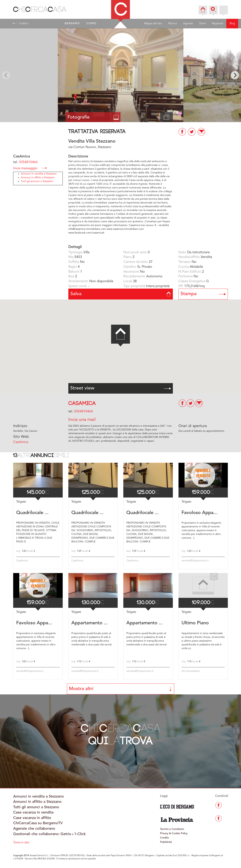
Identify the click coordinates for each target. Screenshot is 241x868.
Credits (164, 838)
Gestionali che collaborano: (36, 834)
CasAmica (82, 403)
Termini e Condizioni (172, 829)
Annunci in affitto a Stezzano (38, 178)
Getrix (66, 834)
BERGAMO (72, 23)
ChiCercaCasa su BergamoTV (38, 823)
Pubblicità (166, 842)
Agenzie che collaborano (34, 829)
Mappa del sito (153, 23)
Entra (202, 23)
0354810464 (28, 162)
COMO (92, 23)
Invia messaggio (30, 168)
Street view (121, 388)
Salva (121, 294)
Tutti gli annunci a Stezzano (37, 181)
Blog (232, 23)
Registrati (218, 23)
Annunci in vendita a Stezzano (39, 174)
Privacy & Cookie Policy (174, 833)
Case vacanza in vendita (33, 813)
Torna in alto (21, 843)
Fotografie (93, 117)
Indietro (21, 23)
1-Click (80, 834)
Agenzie (188, 23)
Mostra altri (120, 689)
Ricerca (173, 23)
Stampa (203, 294)
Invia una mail (82, 420)
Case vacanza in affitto (32, 818)
